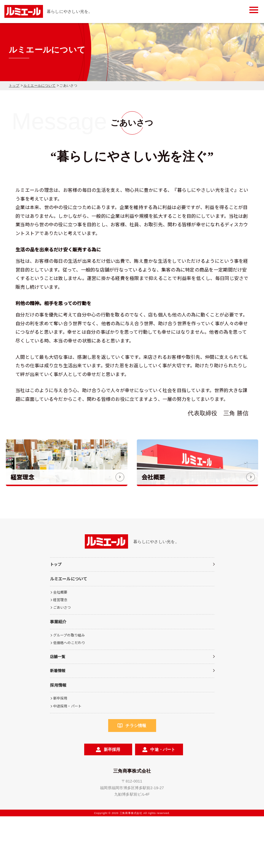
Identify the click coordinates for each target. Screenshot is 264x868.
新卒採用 (60, 750)
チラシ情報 (136, 777)
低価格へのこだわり (69, 694)
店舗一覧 (58, 708)
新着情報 (58, 722)
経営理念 (60, 651)
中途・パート (163, 801)
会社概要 (60, 643)
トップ (14, 86)
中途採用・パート (68, 757)
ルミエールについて (39, 86)
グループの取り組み (69, 686)
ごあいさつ (62, 659)
